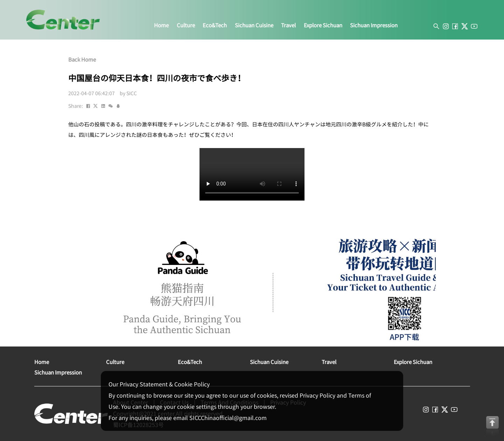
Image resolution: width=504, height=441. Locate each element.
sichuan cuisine (254, 25)
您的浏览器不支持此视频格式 (252, 174)
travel (288, 25)
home (161, 25)
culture (186, 25)
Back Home (82, 60)
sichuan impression (374, 25)
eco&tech (215, 25)
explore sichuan (323, 25)
